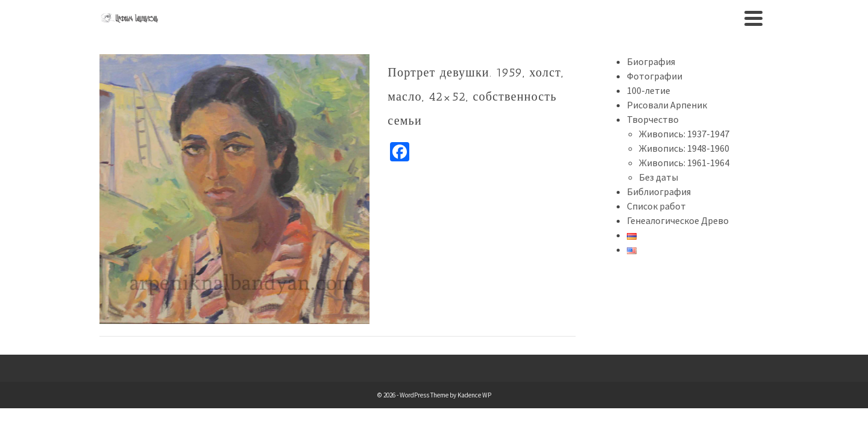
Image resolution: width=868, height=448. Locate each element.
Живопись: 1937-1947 (684, 134)
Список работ (656, 206)
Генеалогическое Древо (678, 220)
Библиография (659, 191)
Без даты (659, 177)
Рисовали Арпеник (667, 105)
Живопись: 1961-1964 (684, 163)
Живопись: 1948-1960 (684, 148)
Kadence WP (474, 395)
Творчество (653, 119)
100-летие (649, 90)
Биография (651, 61)
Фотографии (655, 76)
